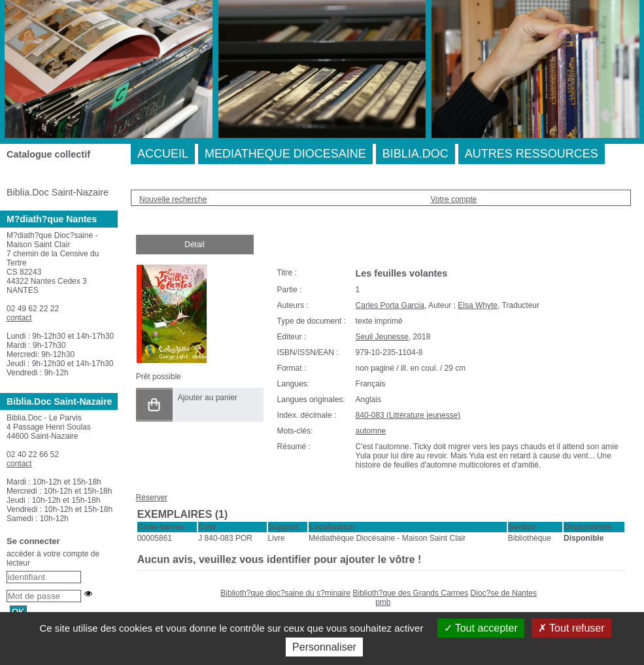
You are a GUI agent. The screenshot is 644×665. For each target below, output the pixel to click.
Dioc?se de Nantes (504, 593)
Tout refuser (571, 628)
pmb (383, 602)
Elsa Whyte (478, 305)
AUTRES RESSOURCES (532, 154)
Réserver (152, 498)
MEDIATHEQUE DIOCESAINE (285, 154)
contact (19, 318)
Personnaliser (324, 647)
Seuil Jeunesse (382, 337)
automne (371, 431)
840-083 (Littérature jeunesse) (408, 415)
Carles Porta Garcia (390, 305)
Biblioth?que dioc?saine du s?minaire (285, 593)
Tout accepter (481, 628)
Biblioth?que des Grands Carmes (410, 593)
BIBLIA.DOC (415, 154)
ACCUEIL (163, 154)
